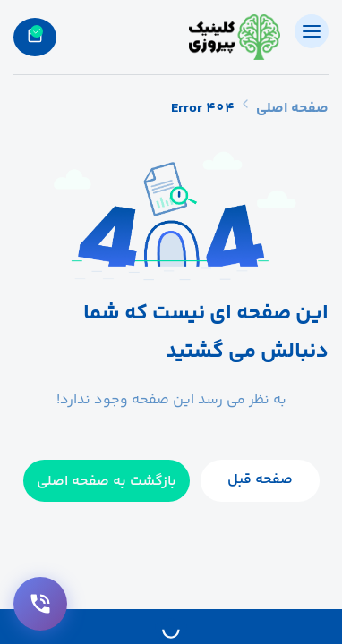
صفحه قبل (260, 480)
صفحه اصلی (292, 109)
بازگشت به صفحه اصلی (107, 482)
